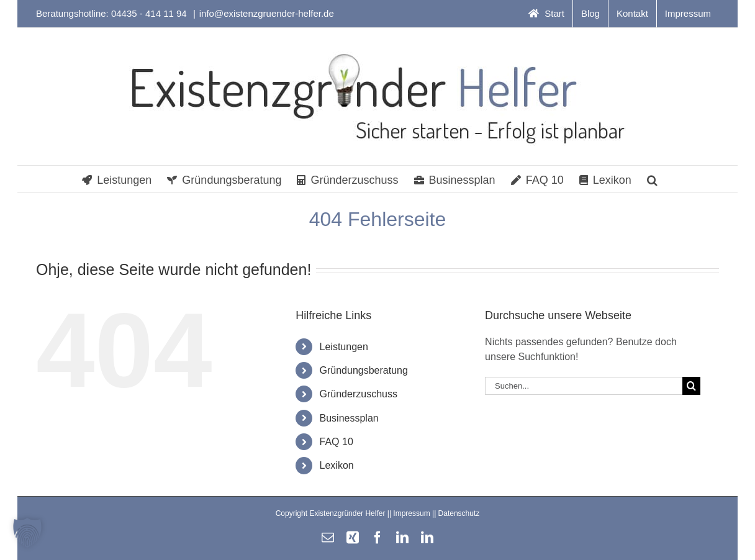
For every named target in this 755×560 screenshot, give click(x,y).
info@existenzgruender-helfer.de (267, 13)
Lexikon (337, 465)
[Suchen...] (584, 386)
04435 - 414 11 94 (150, 13)
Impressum (411, 513)
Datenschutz (459, 513)
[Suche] (691, 386)
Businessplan (349, 418)
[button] (652, 179)
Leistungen (344, 347)
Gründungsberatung (364, 370)
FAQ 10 (337, 442)
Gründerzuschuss (359, 394)
